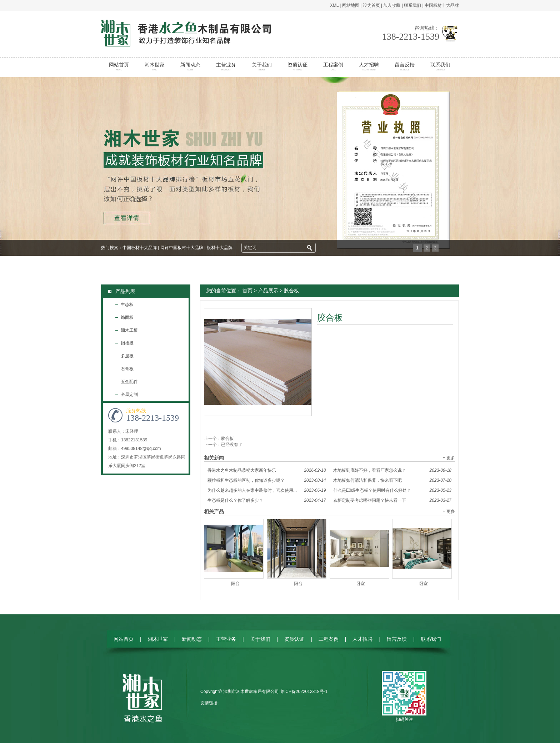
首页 (247, 291)
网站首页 (119, 66)
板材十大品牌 (220, 248)
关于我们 (262, 66)
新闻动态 (191, 66)
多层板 (127, 356)
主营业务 (226, 66)
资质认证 (298, 66)
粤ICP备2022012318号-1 (304, 692)
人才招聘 (369, 66)
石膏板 (127, 369)
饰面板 (127, 317)
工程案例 (333, 66)
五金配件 (129, 382)
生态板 (127, 304)
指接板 (127, 343)
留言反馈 (405, 66)
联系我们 (412, 5)
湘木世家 (155, 66)
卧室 (361, 584)
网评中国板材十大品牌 (182, 248)
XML (334, 5)
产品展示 (268, 291)
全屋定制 (129, 395)
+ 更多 (449, 458)
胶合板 (227, 439)
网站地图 (351, 5)
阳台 (235, 584)
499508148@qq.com (141, 449)
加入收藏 (392, 5)
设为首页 (371, 5)
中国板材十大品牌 (442, 5)
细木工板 (129, 330)
